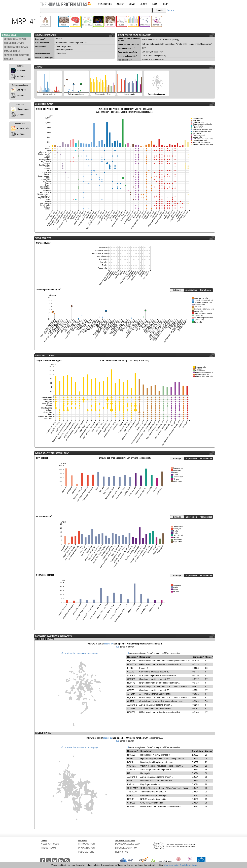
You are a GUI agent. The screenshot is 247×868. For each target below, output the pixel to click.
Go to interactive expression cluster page (80, 653)
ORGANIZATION (86, 848)
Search (159, 10)
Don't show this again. (190, 865)
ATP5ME (131, 709)
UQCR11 (131, 687)
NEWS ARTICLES (50, 844)
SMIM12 (131, 770)
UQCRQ (131, 661)
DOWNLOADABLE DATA (128, 844)
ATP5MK (131, 694)
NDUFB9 (131, 712)
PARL (130, 781)
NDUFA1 (131, 683)
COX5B (131, 672)
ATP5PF (131, 675)
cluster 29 (108, 738)
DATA (155, 4)
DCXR (130, 762)
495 (117, 647)
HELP (165, 4)
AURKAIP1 (132, 705)
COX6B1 (131, 679)
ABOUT (120, 4)
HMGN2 (131, 759)
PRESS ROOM (48, 848)
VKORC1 (131, 766)
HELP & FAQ (122, 852)
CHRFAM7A (133, 788)
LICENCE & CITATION (126, 848)
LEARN (144, 4)
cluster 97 (109, 644)
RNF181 (131, 784)
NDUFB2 (131, 807)
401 (117, 741)
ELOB (130, 668)
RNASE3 (131, 755)
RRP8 (130, 795)
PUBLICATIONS (86, 852)
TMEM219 (132, 792)
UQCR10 (131, 698)
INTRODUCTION (86, 844)
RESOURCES (105, 4)
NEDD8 (131, 799)
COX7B (131, 690)
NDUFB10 (132, 664)
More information (171, 865)
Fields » (170, 10)
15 (128, 653)
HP (129, 773)
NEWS (132, 4)
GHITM (131, 701)
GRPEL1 (131, 803)
